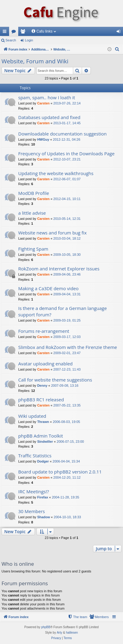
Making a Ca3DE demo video (48, 288)
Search (11, 40)
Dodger (43, 461)
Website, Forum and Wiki (35, 61)
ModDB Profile (34, 193)
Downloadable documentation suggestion (62, 134)
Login (29, 40)
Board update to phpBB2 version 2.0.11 (60, 472)
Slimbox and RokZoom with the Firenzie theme (68, 347)
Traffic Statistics (35, 456)
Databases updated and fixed (49, 117)
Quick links (6, 33)
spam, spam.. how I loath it (47, 97)
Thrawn (43, 422)
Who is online (18, 564)
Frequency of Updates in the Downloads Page (66, 153)
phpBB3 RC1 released (41, 399)
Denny (42, 385)
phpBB (46, 627)
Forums (15, 33)
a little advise (32, 213)
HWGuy (43, 139)
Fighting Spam (33, 249)
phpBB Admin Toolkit (41, 436)
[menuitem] (117, 49)
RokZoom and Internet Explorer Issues (59, 269)
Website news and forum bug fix (52, 233)
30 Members (32, 511)
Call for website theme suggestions (55, 380)
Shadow (43, 517)
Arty (60, 633)
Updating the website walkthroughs (56, 173)
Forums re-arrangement (44, 331)
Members (24, 33)
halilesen (72, 633)
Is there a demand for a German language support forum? (63, 311)
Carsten (43, 103)
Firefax (43, 497)
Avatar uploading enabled (45, 364)
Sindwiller (45, 442)
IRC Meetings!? (34, 491)
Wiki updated (32, 416)
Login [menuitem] (120, 33)
